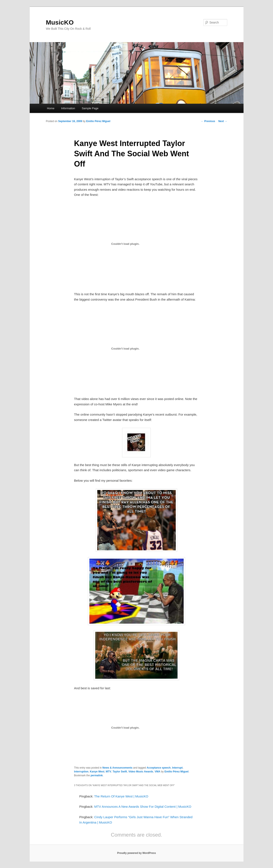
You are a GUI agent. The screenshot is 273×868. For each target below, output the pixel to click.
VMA (157, 772)
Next (223, 121)
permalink (97, 775)
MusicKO (60, 22)
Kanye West (97, 772)
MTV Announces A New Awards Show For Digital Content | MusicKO (143, 807)
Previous (208, 121)
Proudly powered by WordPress (136, 853)
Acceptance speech (159, 768)
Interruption (81, 772)
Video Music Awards (141, 772)
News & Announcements (117, 768)
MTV (108, 772)
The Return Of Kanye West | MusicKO (121, 796)
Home (51, 108)
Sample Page (90, 108)
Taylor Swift (120, 772)
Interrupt (177, 768)
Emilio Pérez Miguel (98, 121)
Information (68, 108)
